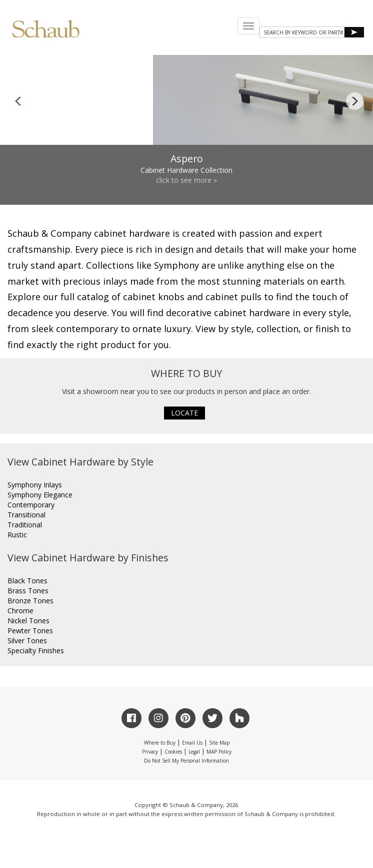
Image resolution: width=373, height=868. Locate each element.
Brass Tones (28, 591)
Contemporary (31, 505)
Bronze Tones (30, 601)
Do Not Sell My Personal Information (186, 761)
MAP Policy (219, 752)
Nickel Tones (28, 621)
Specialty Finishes (36, 651)
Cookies (173, 752)
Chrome (20, 611)
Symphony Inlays (35, 485)
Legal (194, 752)
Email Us (192, 743)
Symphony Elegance (40, 495)
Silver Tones (27, 641)
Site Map (219, 743)
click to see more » (186, 180)
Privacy (150, 752)
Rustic (17, 535)
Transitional (26, 515)
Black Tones (27, 581)
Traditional (25, 525)
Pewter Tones (30, 631)
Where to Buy (160, 743)
